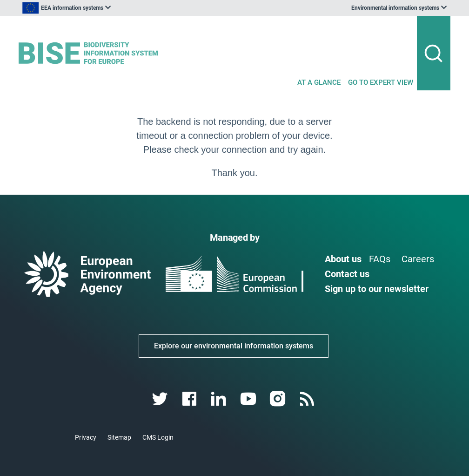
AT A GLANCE (319, 82)
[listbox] (113, 8)
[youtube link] (249, 399)
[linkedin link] (220, 399)
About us (343, 259)
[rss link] (308, 399)
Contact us (347, 274)
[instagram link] (278, 399)
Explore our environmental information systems (234, 346)
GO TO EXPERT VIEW (381, 82)
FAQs (380, 259)
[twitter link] (161, 399)
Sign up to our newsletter (377, 289)
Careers (418, 259)
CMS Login (158, 437)
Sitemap (119, 437)
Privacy (86, 437)
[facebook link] (191, 399)
